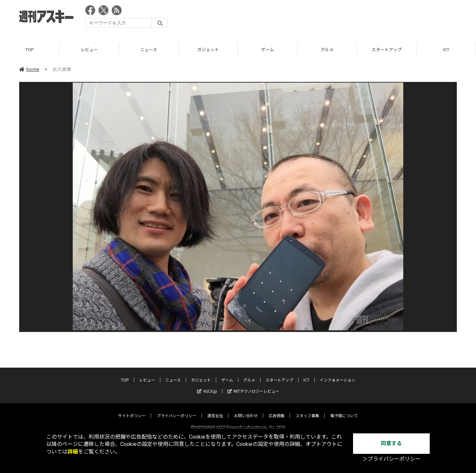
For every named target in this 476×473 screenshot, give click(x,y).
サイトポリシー (132, 409)
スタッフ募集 (307, 409)
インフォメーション (337, 374)
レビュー (89, 49)
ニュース (149, 49)
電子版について (344, 409)
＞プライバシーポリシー (391, 459)
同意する (391, 443)
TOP (30, 49)
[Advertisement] (337, 18)
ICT (446, 49)
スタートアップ (387, 49)
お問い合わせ (246, 409)
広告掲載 (277, 409)
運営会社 (215, 409)
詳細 (73, 452)
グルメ (327, 49)
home (29, 69)
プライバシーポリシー (177, 409)
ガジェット (208, 49)
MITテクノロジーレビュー (253, 385)
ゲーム (268, 49)
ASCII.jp (207, 385)
